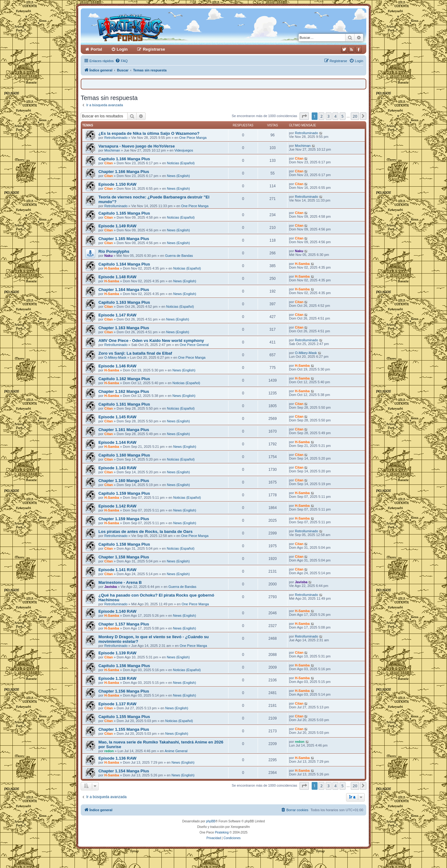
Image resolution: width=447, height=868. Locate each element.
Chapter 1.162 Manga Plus (124, 391)
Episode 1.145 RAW (117, 417)
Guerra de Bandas (179, 256)
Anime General (176, 751)
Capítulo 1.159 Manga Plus (124, 493)
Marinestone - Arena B (120, 582)
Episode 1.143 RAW (117, 468)
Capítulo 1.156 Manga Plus (124, 666)
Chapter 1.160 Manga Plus (124, 481)
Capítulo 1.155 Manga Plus (124, 717)
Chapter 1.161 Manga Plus (124, 430)
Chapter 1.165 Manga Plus (124, 239)
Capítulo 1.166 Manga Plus (124, 159)
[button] (304, 116)
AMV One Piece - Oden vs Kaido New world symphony (151, 341)
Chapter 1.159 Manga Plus (124, 519)
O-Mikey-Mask (115, 357)
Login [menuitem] (122, 49)
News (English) (178, 176)
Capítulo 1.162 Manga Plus (124, 379)
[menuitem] (121, 61)
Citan (109, 163)
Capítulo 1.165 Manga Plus (124, 213)
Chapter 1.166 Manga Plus (124, 172)
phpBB (211, 821)
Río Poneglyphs (114, 251)
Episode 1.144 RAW (117, 442)
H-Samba (112, 268)
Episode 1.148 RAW (117, 277)
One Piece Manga (193, 138)
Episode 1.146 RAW (117, 366)
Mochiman (112, 150)
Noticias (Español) (181, 163)
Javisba (111, 587)
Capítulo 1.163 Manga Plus (124, 302)
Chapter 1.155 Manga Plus (124, 729)
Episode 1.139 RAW (117, 653)
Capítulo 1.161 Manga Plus (124, 404)
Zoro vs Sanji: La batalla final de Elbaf (135, 353)
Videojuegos (184, 150)
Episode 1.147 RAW (117, 315)
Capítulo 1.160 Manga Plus (124, 455)
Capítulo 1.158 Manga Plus (124, 544)
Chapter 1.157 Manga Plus (124, 624)
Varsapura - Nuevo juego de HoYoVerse (137, 146)
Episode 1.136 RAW (117, 758)
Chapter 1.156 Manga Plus (124, 691)
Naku (108, 256)
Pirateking (222, 832)
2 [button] (321, 116)
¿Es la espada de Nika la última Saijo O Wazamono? (149, 133)
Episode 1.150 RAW (117, 184)
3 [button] (329, 116)
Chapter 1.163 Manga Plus (124, 328)
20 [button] (355, 116)
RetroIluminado (116, 138)
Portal (96, 49)
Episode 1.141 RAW (117, 570)
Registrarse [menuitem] (154, 49)
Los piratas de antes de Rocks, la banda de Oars (145, 532)
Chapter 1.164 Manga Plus (124, 290)
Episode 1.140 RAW (117, 611)
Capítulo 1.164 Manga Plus (124, 264)
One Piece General (194, 345)
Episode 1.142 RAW (117, 506)
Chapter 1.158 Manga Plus (124, 557)
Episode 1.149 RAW (117, 226)
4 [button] (335, 116)
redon (109, 751)
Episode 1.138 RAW (117, 678)
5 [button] (343, 116)
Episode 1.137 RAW (117, 704)
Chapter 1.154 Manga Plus (124, 771)
